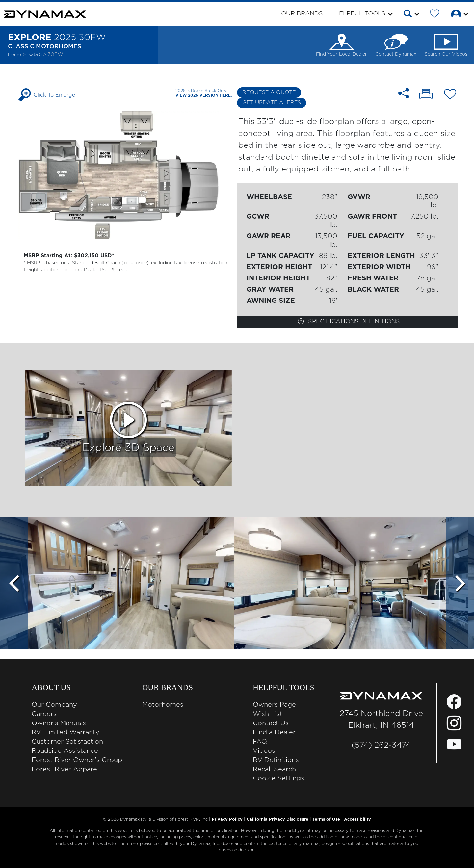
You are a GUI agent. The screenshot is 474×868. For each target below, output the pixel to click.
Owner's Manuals (59, 723)
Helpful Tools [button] (360, 14)
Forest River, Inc (191, 819)
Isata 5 (35, 55)
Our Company (54, 705)
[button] (411, 15)
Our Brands (302, 14)
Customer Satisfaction (67, 742)
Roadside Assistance (65, 751)
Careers (44, 714)
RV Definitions (276, 760)
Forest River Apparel (65, 769)
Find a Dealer (274, 732)
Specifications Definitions (349, 321)
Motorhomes (163, 705)
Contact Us (271, 723)
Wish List (268, 714)
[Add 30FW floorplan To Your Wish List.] (450, 95)
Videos (264, 751)
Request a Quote (269, 92)
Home (14, 55)
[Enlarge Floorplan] (126, 174)
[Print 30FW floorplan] (426, 95)
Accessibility (357, 819)
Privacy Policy (227, 819)
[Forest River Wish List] (435, 15)
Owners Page (274, 705)
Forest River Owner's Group (77, 760)
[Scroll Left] (14, 583)
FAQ (260, 742)
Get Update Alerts (272, 103)
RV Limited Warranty (66, 732)
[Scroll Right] (460, 583)
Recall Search (274, 769)
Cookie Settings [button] (278, 778)
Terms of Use (326, 819)
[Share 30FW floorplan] (404, 93)
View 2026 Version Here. (204, 95)
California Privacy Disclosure (277, 819)
